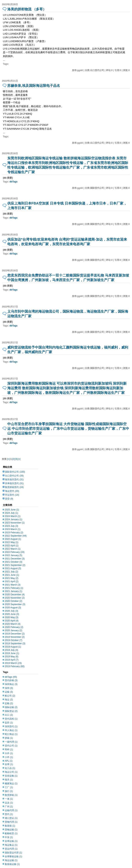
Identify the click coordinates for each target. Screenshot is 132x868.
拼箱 (9, 738)
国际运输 (11, 707)
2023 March (13, 529)
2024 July (11, 513)
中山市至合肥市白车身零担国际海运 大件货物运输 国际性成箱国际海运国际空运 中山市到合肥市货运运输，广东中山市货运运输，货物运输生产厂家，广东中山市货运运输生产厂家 (68, 429)
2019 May (12, 657)
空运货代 (12, 495)
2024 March (13, 516)
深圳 (9, 688)
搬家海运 (11, 784)
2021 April (12, 581)
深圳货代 (11, 726)
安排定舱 (11, 776)
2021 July (11, 572)
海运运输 (11, 860)
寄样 (9, 750)
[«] (9, 459)
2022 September (16, 536)
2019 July (11, 650)
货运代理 (11, 849)
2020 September (15, 604)
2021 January (14, 591)
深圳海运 (11, 684)
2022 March (13, 549)
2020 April (12, 621)
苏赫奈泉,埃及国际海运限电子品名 (34, 86)
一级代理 (11, 742)
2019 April (12, 660)
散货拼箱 (11, 795)
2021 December (15, 559)
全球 (9, 764)
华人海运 (11, 730)
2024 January (14, 519)
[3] (16, 459)
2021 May (12, 578)
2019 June (12, 653)
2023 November (15, 523)
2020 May (12, 617)
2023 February (14, 533)
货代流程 (11, 719)
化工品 (10, 768)
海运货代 (12, 491)
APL (9, 761)
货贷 (9, 499)
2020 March (13, 624)
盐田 (9, 723)
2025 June (12, 510)
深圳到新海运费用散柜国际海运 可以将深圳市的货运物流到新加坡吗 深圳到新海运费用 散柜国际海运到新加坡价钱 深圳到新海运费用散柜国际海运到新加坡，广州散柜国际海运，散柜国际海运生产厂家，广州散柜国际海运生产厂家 (67, 388)
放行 (9, 791)
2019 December (15, 634)
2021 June (12, 575)
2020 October (14, 601)
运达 (9, 803)
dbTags (13, 182)
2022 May (12, 542)
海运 (9, 700)
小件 (9, 757)
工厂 (9, 787)
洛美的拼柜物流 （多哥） (27, 9)
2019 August (13, 647)
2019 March (13, 663)
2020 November (15, 598)
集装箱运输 (12, 864)
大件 (9, 753)
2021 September (15, 565)
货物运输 (11, 830)
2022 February (15, 552)
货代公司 (11, 746)
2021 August (13, 568)
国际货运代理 (13, 853)
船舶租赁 (11, 833)
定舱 (9, 703)
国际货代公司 (15, 472)
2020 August (13, 608)
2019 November (15, 637)
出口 (9, 715)
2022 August (13, 539)
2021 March (13, 585)
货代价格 (11, 680)
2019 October (14, 640)
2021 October (14, 562)
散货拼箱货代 (14, 487)
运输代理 (11, 810)
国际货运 (11, 711)
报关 (9, 780)
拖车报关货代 (14, 480)
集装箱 (10, 826)
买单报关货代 (14, 483)
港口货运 (11, 818)
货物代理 (11, 822)
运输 (9, 692)
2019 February (15, 666)
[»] (19, 459)
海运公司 (11, 772)
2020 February (14, 627)
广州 (9, 807)
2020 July (11, 611)
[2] (13, 459)
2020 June (12, 614)
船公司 (10, 696)
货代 (9, 814)
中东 (9, 837)
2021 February (14, 588)
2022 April (12, 546)
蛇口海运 (11, 734)
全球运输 (11, 841)
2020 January (14, 630)
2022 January (14, 555)
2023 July (11, 526)
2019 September (15, 644)
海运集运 (11, 845)
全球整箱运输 (13, 856)
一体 (9, 799)
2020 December (15, 595)
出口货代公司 (14, 476)
